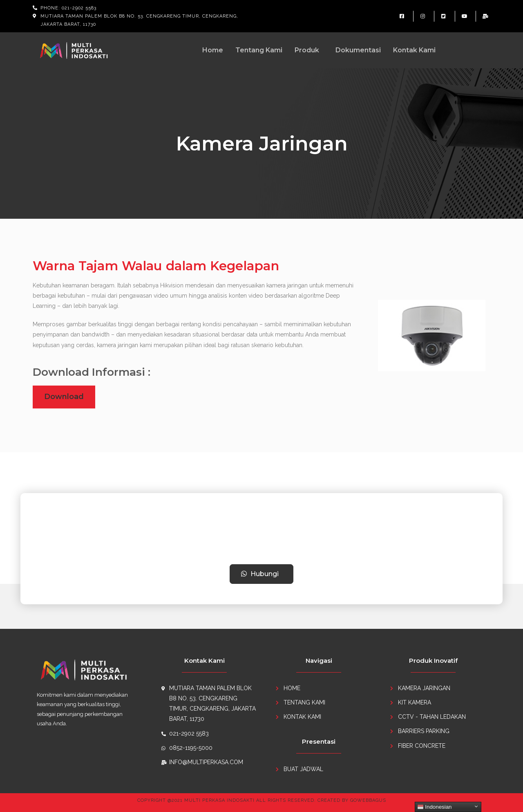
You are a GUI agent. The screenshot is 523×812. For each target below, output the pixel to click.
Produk (307, 50)
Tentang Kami (259, 50)
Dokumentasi (358, 50)
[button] (262, 574)
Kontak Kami (414, 50)
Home (213, 50)
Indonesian (435, 807)
